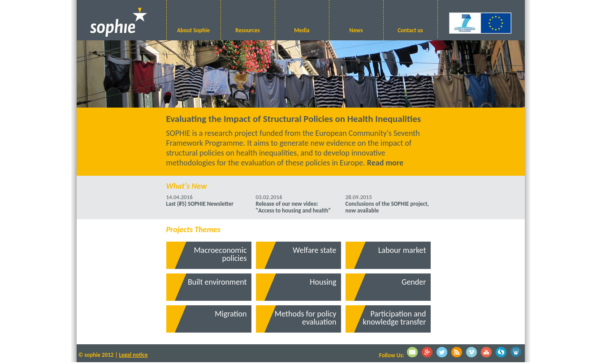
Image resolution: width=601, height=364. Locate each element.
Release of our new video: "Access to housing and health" (294, 207)
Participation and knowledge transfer (395, 318)
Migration (231, 314)
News (356, 30)
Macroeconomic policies (220, 254)
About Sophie (193, 30)
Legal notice (134, 355)
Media (302, 30)
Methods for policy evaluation (306, 318)
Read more (385, 163)
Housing (323, 282)
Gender (414, 282)
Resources (247, 30)
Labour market (402, 250)
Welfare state (314, 250)
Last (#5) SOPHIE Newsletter (200, 204)
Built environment (217, 282)
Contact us (410, 30)
